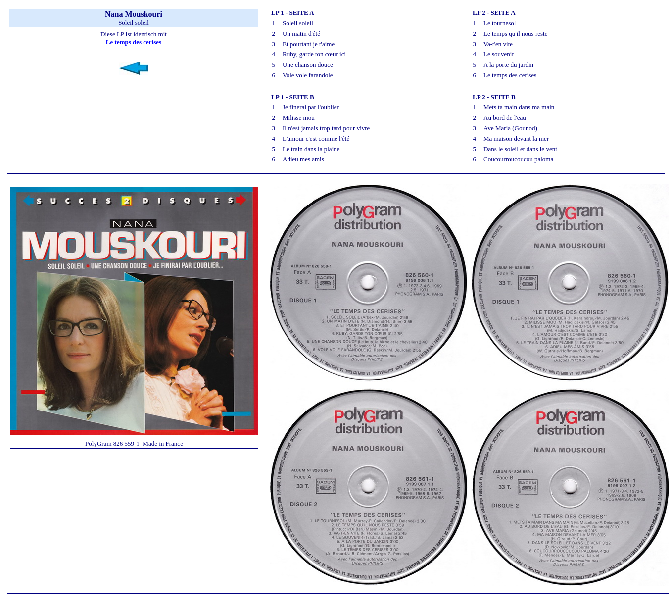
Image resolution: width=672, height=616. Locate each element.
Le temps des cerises (134, 42)
